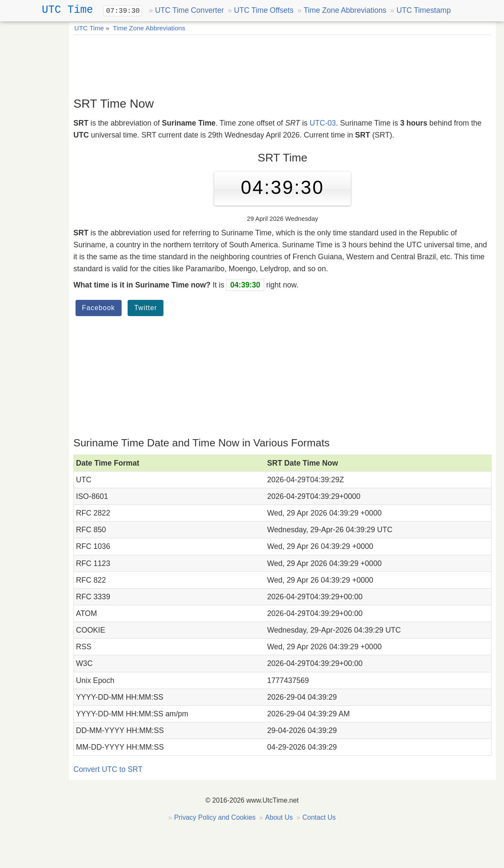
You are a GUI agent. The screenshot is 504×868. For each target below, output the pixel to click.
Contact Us (319, 817)
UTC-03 (323, 123)
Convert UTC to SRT (108, 769)
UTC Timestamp (424, 10)
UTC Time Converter (189, 10)
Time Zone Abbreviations (345, 10)
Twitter (146, 308)
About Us (279, 817)
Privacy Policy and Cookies (215, 817)
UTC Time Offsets (264, 10)
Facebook (99, 308)
